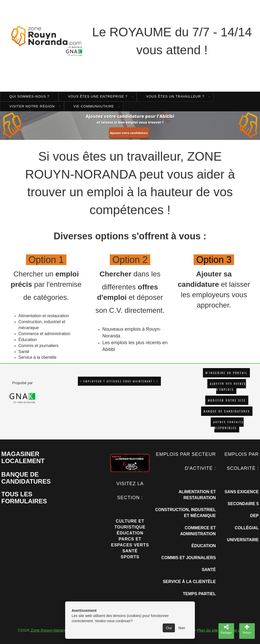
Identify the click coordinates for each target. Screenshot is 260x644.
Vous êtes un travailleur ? (175, 96)
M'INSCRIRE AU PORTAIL (226, 373)
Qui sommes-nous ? (29, 96)
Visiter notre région (32, 106)
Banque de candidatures (227, 411)
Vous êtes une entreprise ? (98, 96)
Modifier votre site (227, 400)
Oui (169, 628)
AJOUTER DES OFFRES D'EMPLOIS (228, 387)
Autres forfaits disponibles (228, 425)
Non (182, 628)
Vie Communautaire (94, 106)
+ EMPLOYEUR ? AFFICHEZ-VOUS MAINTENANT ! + (119, 381)
